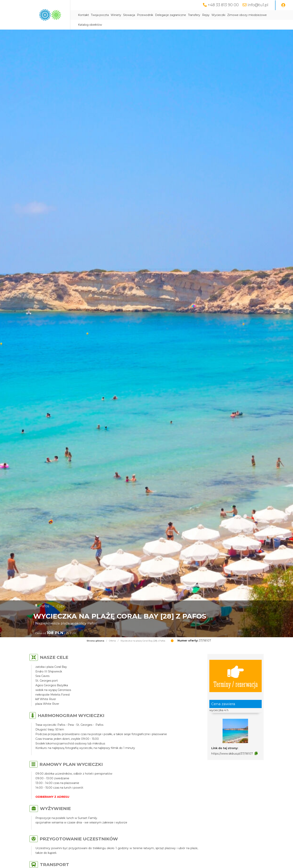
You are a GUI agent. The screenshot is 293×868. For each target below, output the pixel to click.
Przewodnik (145, 15)
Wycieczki (218, 15)
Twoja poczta (100, 15)
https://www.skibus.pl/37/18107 (232, 754)
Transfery (194, 15)
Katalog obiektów (90, 25)
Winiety (116, 15)
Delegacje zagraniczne (171, 15)
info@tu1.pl (258, 5)
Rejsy (206, 15)
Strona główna (95, 641)
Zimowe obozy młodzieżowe (247, 15)
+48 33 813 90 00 (223, 5)
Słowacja (129, 15)
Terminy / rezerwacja (236, 676)
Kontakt (83, 15)
